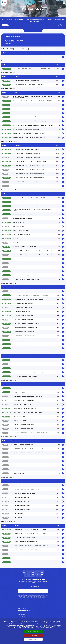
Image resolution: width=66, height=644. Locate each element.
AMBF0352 (6, 465)
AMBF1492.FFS (6, 316)
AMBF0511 (5, 421)
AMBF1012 (5, 510)
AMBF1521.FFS (6, 392)
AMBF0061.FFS (7, 275)
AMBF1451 (5, 364)
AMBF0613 (5, 263)
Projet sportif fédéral (27, 618)
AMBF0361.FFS (7, 344)
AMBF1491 (5, 320)
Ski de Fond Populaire (29, 25)
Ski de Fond (19, 25)
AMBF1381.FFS (6, 109)
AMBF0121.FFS (6, 133)
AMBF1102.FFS (6, 149)
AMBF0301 (5, 255)
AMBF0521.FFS (7, 368)
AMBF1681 (5, 291)
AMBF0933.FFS (7, 324)
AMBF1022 (5, 554)
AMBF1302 (5, 457)
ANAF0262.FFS (7, 202)
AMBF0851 (5, 429)
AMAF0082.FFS (7, 69)
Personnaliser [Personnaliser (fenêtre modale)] (33, 639)
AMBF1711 (5, 453)
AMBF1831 (5, 489)
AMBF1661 (5, 445)
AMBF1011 (5, 506)
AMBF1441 (5, 546)
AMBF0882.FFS (7, 259)
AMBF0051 (6, 182)
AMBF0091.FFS (7, 138)
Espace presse (23, 611)
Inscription (33, 591)
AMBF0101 (5, 174)
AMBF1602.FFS (7, 542)
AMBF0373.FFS (7, 162)
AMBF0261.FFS (7, 85)
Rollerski (39, 25)
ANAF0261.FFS (6, 295)
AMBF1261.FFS (6, 413)
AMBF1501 (5, 243)
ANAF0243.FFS (7, 101)
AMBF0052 (6, 186)
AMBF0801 (6, 226)
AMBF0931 (5, 328)
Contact (21, 608)
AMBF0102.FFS (7, 178)
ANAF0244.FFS (7, 299)
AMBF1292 (5, 501)
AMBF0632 (6, 518)
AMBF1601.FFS (6, 538)
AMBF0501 (5, 158)
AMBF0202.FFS (7, 166)
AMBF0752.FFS (7, 562)
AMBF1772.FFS (6, 340)
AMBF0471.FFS (6, 125)
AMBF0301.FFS (7, 376)
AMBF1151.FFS (6, 117)
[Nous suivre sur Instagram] (33, 574)
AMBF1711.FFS (6, 360)
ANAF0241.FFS (6, 210)
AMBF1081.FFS (6, 81)
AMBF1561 (5, 396)
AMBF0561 (5, 336)
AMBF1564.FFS (6, 231)
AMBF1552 (5, 449)
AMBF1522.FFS (6, 388)
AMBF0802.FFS (7, 222)
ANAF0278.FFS (7, 198)
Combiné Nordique (55, 25)
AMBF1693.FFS (6, 214)
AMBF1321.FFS (6, 113)
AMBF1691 (5, 218)
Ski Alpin (5, 25)
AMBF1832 (5, 485)
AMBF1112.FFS (6, 247)
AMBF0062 (6, 279)
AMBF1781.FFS (6, 409)
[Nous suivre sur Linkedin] (42, 574)
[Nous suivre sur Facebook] (24, 574)
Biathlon (11, 25)
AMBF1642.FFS (6, 530)
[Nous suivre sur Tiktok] (38, 574)
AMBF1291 (5, 404)
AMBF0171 (5, 433)
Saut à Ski (46, 25)
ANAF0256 (6, 97)
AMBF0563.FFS (7, 332)
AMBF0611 (5, 267)
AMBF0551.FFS (6, 121)
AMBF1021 (5, 550)
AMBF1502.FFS (6, 239)
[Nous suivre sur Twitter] (29, 574)
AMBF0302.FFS (7, 251)
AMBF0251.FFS (6, 129)
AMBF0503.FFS (7, 153)
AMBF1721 (5, 493)
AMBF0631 (6, 514)
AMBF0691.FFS (7, 372)
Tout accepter (33, 632)
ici (45, 597)
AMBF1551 (5, 400)
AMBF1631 (5, 307)
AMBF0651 (5, 473)
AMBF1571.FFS (6, 105)
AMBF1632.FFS (6, 303)
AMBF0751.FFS (6, 558)
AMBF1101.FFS (6, 417)
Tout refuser (33, 635)
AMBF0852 (6, 425)
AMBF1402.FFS (6, 235)
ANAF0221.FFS (6, 312)
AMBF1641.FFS (6, 534)
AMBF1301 (5, 461)
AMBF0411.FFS (6, 271)
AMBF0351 (5, 469)
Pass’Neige (24, 616)
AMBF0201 (5, 170)
